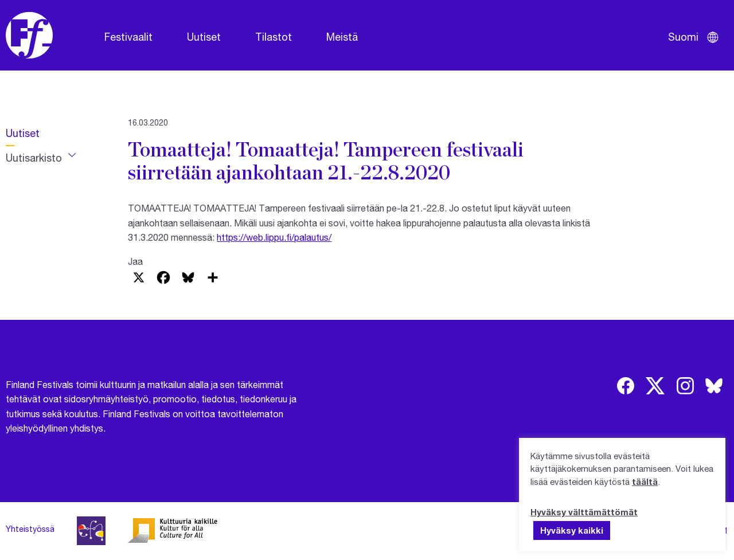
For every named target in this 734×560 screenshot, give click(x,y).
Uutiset (204, 37)
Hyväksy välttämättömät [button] (584, 512)
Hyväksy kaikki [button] (572, 530)
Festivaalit (128, 37)
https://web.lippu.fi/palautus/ (274, 237)
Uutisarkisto (34, 158)
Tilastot (274, 37)
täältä (645, 481)
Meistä (342, 37)
